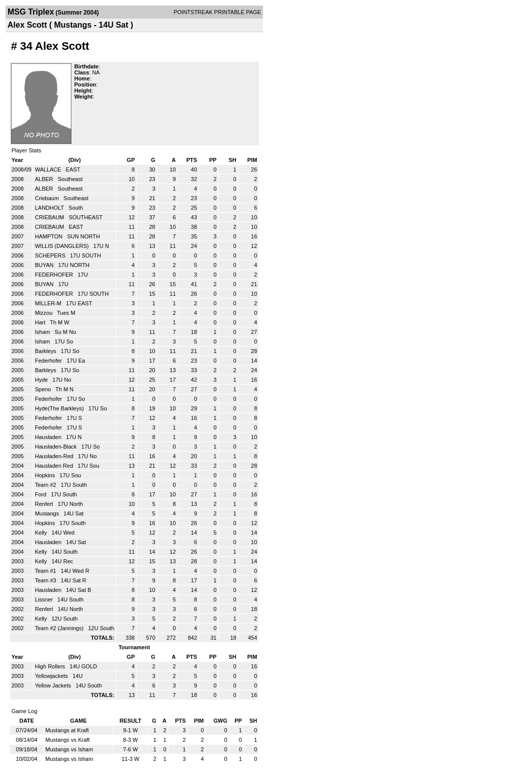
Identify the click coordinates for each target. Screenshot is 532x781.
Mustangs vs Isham (69, 749)
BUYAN (45, 265)
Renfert (45, 504)
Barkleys (46, 351)
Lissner (45, 599)
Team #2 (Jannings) (60, 628)
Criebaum (48, 198)
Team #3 (46, 580)
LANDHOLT (50, 208)
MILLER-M (49, 303)
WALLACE (49, 169)
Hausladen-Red (55, 456)
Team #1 (46, 571)
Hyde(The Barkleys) (60, 408)
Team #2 (46, 485)
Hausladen (49, 437)
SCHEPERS (51, 255)
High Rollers (51, 666)
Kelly (41, 533)
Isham (43, 332)
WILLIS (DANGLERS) (62, 246)
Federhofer (49, 361)
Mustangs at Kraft (67, 730)
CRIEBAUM (50, 217)
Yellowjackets (52, 676)
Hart (41, 322)
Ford (41, 494)
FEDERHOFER (55, 275)
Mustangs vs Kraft (67, 740)
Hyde (42, 380)
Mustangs (48, 513)
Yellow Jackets (54, 685)
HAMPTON (49, 236)
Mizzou (44, 313)
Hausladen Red (55, 466)
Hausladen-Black (56, 447)
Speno (43, 389)
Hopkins (46, 475)
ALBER (45, 179)
